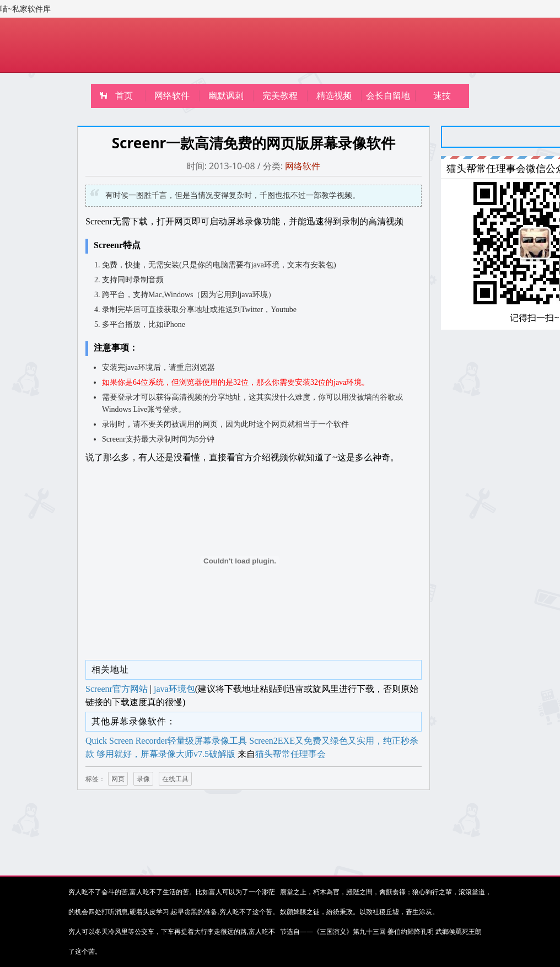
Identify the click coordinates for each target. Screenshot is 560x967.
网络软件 (172, 96)
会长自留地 (388, 96)
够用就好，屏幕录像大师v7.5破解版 (166, 754)
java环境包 (174, 689)
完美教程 (280, 96)
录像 (143, 779)
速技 (442, 96)
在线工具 (175, 779)
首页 (124, 96)
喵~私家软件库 (25, 9)
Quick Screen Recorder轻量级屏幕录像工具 (166, 741)
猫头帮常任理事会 (290, 754)
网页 (118, 779)
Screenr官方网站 (117, 689)
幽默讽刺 (226, 96)
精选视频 (334, 96)
